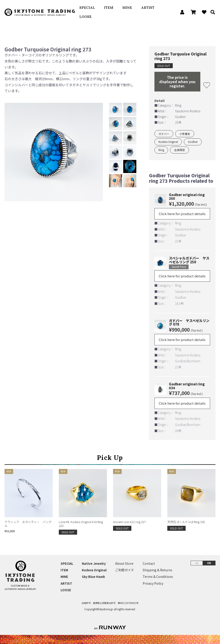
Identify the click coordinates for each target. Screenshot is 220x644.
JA (197, 563)
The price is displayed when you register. (177, 82)
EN (209, 563)
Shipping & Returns (157, 570)
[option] (54, 152)
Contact (149, 563)
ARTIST (148, 8)
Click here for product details (182, 214)
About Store (124, 563)
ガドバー (164, 134)
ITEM (109, 8)
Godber (193, 142)
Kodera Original (168, 142)
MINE (127, 8)
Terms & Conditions (158, 577)
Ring (161, 150)
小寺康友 (185, 134)
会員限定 (180, 150)
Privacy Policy (153, 583)
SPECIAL (87, 8)
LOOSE (85, 17)
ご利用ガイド (125, 570)
